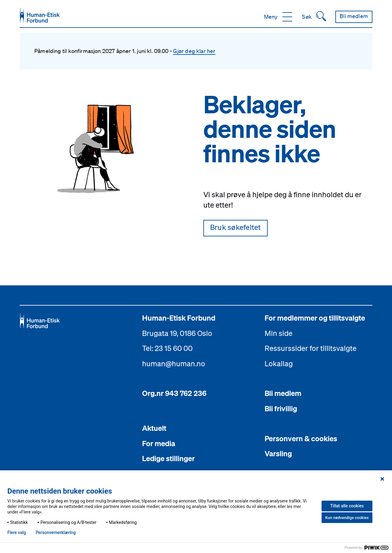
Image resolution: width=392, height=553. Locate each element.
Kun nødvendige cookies (347, 518)
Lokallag (279, 363)
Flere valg (17, 532)
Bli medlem (283, 393)
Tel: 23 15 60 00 (167, 348)
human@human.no (174, 363)
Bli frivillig (281, 408)
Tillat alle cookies (347, 506)
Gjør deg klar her (194, 51)
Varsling (278, 453)
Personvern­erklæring (56, 532)
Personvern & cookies (301, 438)
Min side (279, 333)
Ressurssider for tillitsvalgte (311, 348)
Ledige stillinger (168, 458)
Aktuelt (154, 428)
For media (159, 443)
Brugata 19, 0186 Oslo (177, 333)
